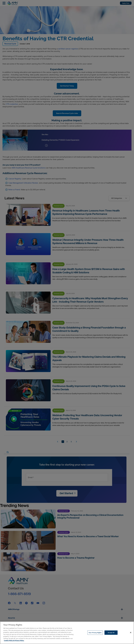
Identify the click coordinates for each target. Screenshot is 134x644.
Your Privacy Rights (95, 632)
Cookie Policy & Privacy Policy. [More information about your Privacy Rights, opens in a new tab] (14, 640)
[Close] (131, 632)
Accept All (111, 632)
